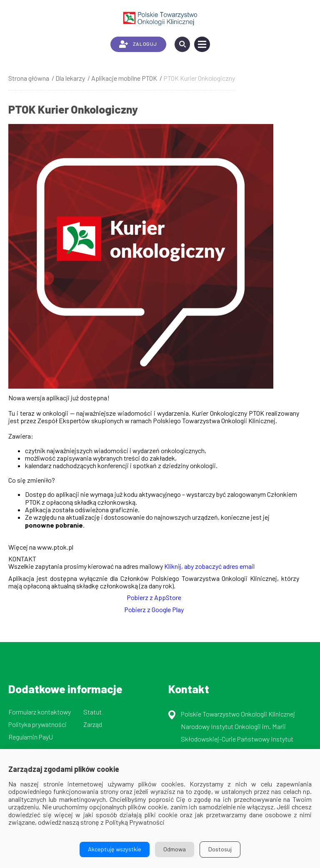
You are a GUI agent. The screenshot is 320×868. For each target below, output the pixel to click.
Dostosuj (220, 849)
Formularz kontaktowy (40, 712)
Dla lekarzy (70, 78)
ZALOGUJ (138, 44)
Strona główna (29, 78)
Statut (92, 712)
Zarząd (93, 724)
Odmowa (175, 849)
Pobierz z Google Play (154, 609)
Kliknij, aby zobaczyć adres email (209, 566)
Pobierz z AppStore (154, 597)
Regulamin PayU (31, 737)
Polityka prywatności (37, 724)
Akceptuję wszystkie (115, 849)
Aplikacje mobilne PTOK (124, 78)
